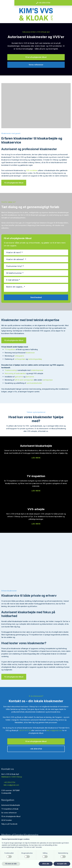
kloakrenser (30, 353)
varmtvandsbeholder (34, 383)
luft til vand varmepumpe (24, 380)
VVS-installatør (32, 170)
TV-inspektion (10, 349)
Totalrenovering (11, 370)
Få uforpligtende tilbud (14, 183)
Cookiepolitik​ (6, 793)
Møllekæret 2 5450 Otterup (12, 777)
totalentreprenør (37, 370)
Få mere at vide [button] (11, 864)
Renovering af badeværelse (15, 373)
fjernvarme (30, 377)
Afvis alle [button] (46, 864)
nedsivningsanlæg (35, 359)
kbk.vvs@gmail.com (54, 730)
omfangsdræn (20, 359)
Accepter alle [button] (62, 864)
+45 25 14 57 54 (25, 730)
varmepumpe (48, 380)
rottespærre (19, 356)
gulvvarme (19, 377)
